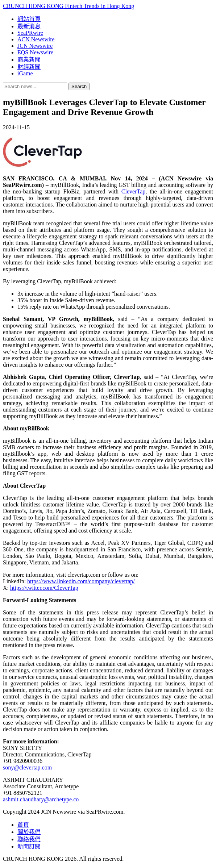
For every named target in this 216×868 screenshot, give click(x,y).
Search (79, 86)
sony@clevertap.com (27, 767)
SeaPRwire (30, 33)
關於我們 (29, 832)
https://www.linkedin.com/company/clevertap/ (81, 581)
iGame (25, 73)
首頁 (23, 825)
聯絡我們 (29, 839)
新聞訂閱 (29, 846)
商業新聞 (29, 60)
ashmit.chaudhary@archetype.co (41, 799)
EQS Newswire (35, 52)
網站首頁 (29, 19)
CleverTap (133, 191)
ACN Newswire (36, 39)
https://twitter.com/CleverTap (44, 588)
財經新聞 (29, 67)
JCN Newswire (35, 46)
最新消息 (29, 26)
